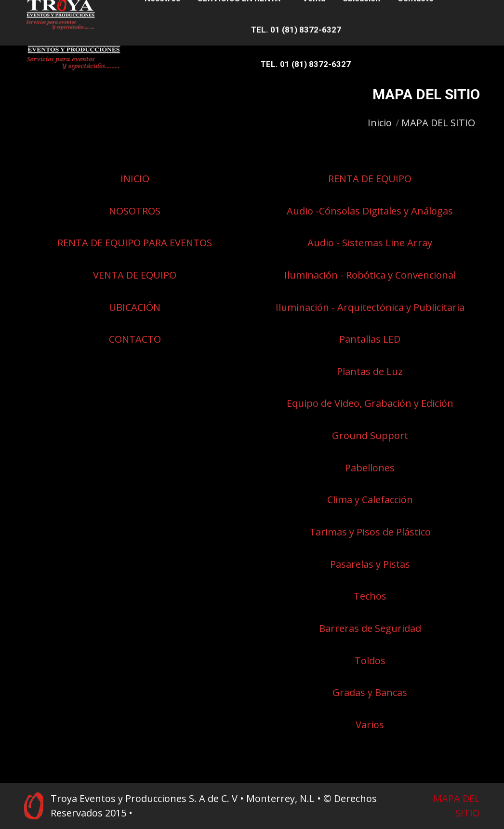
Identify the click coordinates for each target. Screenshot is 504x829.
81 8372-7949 (43, 9)
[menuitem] (172, 33)
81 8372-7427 (129, 9)
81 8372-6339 (85, 9)
